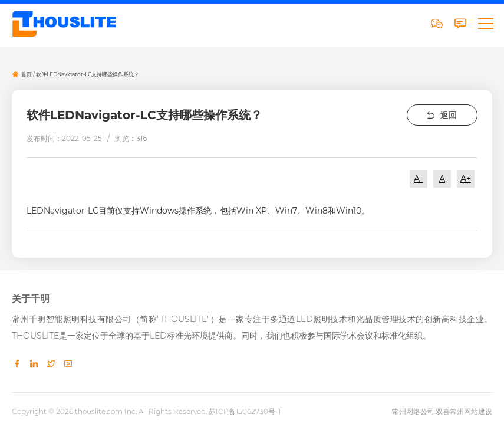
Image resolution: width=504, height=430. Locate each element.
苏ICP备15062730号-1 (245, 411)
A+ (466, 179)
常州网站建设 (471, 411)
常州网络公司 (413, 411)
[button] (485, 24)
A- (418, 179)
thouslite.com (99, 411)
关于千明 (31, 299)
